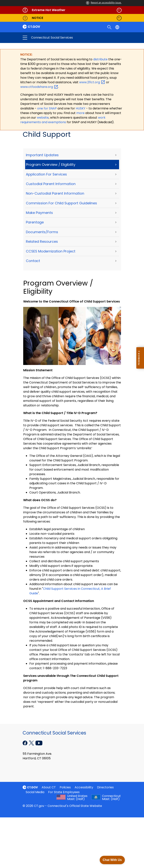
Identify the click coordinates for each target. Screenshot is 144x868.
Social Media (35, 792)
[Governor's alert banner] (72, 10)
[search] (110, 27)
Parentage (35, 223)
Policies (65, 788)
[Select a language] (118, 27)
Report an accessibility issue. (104, 3)
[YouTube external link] (39, 743)
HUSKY (81, 109)
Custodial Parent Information (51, 184)
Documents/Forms (42, 232)
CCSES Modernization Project (51, 251)
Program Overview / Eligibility (51, 165)
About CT (49, 788)
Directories (105, 788)
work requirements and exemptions (63, 120)
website (43, 118)
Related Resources (42, 242)
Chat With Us (112, 860)
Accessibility (84, 788)
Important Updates (42, 155)
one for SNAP (47, 109)
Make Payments (39, 213)
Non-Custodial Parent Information (55, 194)
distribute (101, 59)
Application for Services (46, 174)
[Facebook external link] (25, 743)
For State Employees (64, 792)
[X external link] (32, 743)
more (81, 113)
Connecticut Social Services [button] (59, 38)
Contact (33, 261)
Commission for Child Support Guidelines (61, 203)
